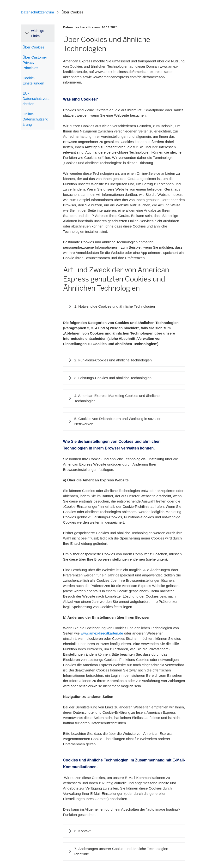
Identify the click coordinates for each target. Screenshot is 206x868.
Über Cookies (33, 47)
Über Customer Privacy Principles (35, 63)
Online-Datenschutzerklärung (36, 119)
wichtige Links (38, 33)
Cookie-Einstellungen (33, 81)
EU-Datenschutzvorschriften (36, 99)
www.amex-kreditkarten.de (102, 633)
